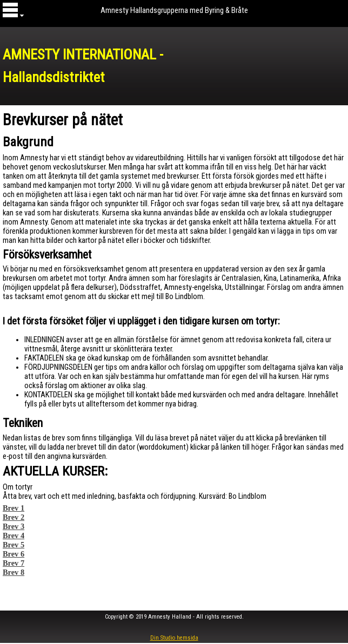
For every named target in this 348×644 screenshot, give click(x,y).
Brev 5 (14, 545)
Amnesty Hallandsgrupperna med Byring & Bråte (174, 10)
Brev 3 (14, 526)
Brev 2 (14, 517)
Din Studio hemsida (174, 638)
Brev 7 (14, 563)
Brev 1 (14, 508)
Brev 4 (14, 535)
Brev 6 (14, 554)
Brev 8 (14, 572)
